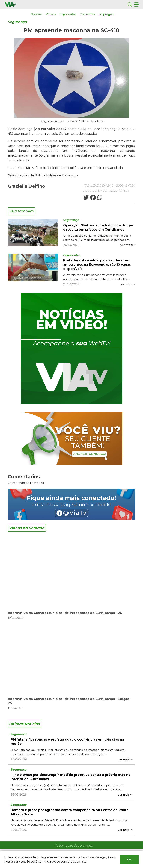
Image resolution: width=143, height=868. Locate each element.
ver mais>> (128, 245)
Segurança (17, 22)
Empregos (106, 14)
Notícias (36, 14)
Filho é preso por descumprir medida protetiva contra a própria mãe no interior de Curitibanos (71, 777)
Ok (129, 859)
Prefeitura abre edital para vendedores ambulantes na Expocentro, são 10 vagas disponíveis (97, 265)
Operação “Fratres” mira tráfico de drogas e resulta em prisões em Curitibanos (98, 227)
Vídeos (51, 14)
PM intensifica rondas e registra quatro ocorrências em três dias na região (67, 742)
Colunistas (87, 14)
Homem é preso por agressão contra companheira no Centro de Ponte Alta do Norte (70, 812)
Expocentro (68, 14)
